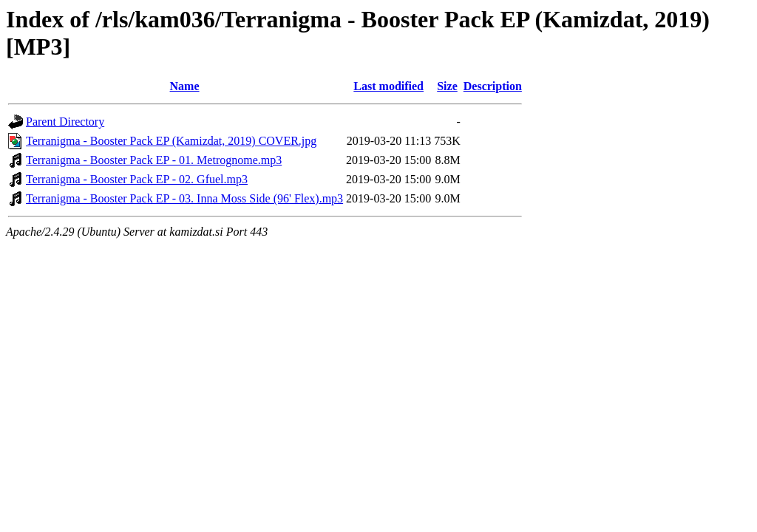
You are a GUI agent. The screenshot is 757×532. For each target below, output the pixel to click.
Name (185, 86)
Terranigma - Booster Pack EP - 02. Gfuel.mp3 (137, 179)
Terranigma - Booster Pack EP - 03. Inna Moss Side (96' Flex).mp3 (184, 198)
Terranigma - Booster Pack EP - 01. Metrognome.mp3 (154, 160)
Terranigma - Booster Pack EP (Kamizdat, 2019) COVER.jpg (171, 141)
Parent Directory (65, 122)
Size (447, 86)
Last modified (388, 86)
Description (493, 86)
